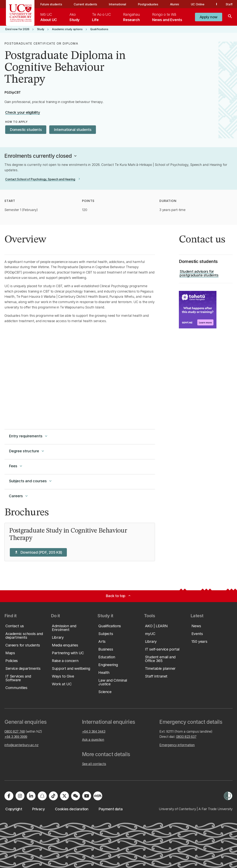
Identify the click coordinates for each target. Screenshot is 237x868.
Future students (51, 4)
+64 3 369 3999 (16, 737)
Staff (229, 4)
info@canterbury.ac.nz (21, 745)
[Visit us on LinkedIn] (31, 796)
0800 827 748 (15, 731)
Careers (19, 496)
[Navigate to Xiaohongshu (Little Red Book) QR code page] (98, 796)
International (117, 4)
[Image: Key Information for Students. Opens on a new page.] (198, 310)
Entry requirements (29, 436)
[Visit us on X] (64, 796)
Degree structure (27, 451)
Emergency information (177, 745)
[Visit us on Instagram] (20, 796)
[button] (209, 17)
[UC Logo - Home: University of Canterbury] (20, 13)
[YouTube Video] (80, 373)
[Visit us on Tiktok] (53, 796)
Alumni (175, 4)
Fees (16, 466)
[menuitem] (49, 17)
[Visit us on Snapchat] (42, 796)
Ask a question (93, 740)
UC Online (198, 4)
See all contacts (94, 764)
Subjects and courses (31, 481)
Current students (85, 4)
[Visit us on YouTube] (87, 796)
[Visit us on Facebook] (9, 796)
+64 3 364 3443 (94, 731)
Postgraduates (148, 4)
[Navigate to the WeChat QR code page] (76, 796)
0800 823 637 (186, 737)
